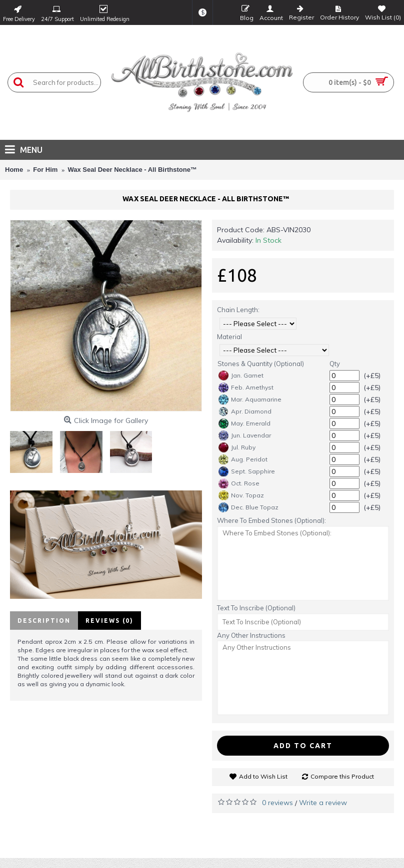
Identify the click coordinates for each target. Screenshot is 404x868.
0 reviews (277, 803)
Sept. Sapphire (247, 471)
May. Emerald (244, 424)
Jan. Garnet (241, 376)
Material (229, 337)
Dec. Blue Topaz (248, 507)
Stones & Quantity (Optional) (261, 364)
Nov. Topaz (241, 495)
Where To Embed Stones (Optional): (271, 520)
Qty (335, 364)
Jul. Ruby (237, 447)
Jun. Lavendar (245, 435)
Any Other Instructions (251, 635)
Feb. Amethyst (246, 388)
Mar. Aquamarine (250, 400)
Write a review (323, 803)
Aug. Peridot (243, 459)
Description (44, 621)
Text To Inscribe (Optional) (256, 608)
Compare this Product (342, 776)
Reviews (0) (109, 621)
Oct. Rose (239, 483)
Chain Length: (238, 310)
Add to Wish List (263, 776)
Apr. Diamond (245, 412)
